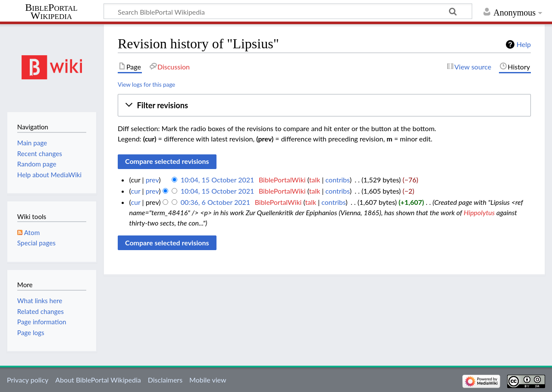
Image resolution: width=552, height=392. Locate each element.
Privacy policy (28, 380)
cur (135, 191)
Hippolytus (479, 212)
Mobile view (208, 380)
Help (524, 44)
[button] (324, 105)
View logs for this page (146, 85)
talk (315, 180)
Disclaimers (165, 380)
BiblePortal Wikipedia (51, 12)
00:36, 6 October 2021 (215, 202)
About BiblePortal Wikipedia (98, 380)
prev (152, 180)
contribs (338, 180)
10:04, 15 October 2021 (218, 180)
